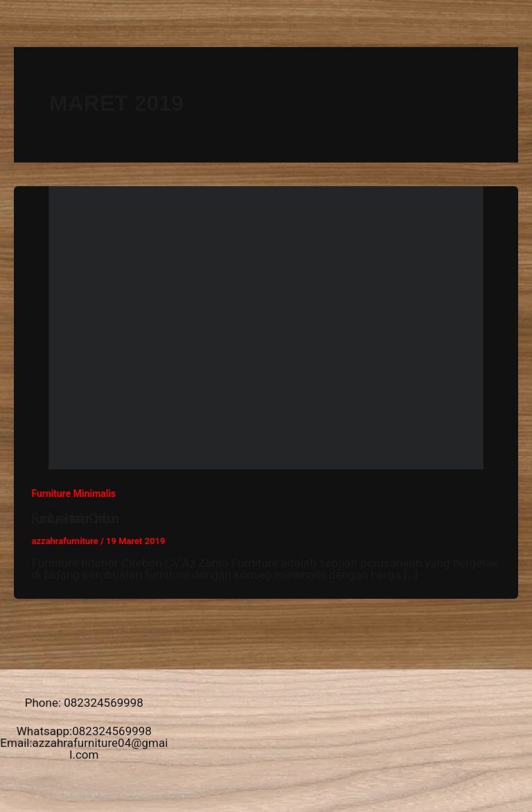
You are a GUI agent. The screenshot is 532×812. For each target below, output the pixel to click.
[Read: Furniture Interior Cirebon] (266, 327)
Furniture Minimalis (74, 494)
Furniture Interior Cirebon (74, 518)
